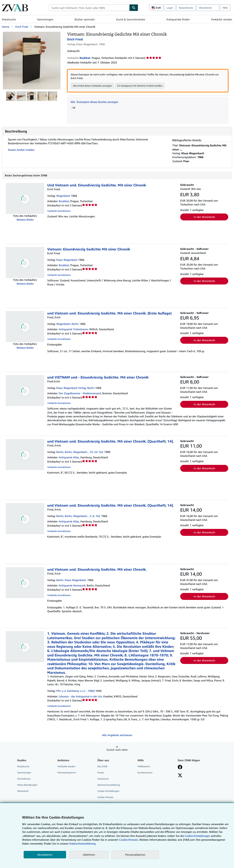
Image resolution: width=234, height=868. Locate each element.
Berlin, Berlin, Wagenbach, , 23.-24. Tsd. (80, 452)
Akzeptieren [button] (45, 855)
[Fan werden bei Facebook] (180, 768)
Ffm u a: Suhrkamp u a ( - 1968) (75, 691)
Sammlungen (45, 19)
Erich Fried (22, 27)
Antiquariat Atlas (69, 457)
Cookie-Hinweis (105, 797)
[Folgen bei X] (180, 776)
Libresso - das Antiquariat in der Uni (80, 697)
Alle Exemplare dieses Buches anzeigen (94, 102)
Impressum (103, 779)
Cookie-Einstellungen (197, 836)
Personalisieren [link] (135, 855)
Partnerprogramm (67, 773)
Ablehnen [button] (89, 855)
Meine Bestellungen (27, 785)
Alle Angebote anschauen (117, 735)
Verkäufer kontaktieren (59, 211)
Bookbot (64, 201)
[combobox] (89, 8)
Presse (101, 773)
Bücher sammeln (85, 19)
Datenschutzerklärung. (83, 843)
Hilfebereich (144, 767)
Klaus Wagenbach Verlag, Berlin (75, 388)
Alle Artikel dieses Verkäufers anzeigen (92, 86)
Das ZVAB (102, 767)
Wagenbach (63, 196)
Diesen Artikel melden (21, 150)
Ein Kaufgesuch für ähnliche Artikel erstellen (140, 86)
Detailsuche (9, 19)
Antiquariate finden (178, 19)
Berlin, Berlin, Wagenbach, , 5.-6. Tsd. (78, 516)
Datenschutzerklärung (109, 785)
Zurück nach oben (117, 750)
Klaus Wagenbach (67, 260)
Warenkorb (23, 791)
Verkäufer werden (222, 19)
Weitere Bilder (25, 220)
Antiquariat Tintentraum (73, 329)
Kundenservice (145, 773)
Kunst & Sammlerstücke (131, 19)
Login (170, 8)
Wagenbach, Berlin (67, 324)
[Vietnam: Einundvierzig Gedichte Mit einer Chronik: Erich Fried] (32, 34)
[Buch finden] (134, 8)
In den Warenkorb (204, 217)
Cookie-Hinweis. (129, 840)
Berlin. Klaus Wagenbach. (71, 580)
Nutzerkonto (186, 8)
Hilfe (225, 8)
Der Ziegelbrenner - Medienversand (80, 393)
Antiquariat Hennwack (72, 586)
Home (6, 27)
